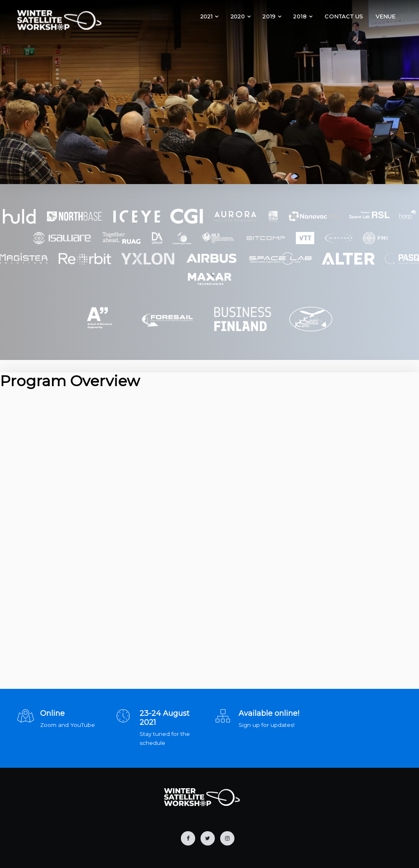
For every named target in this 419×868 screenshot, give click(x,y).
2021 (207, 16)
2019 (269, 16)
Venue (386, 16)
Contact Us (344, 16)
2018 (300, 16)
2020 (238, 16)
